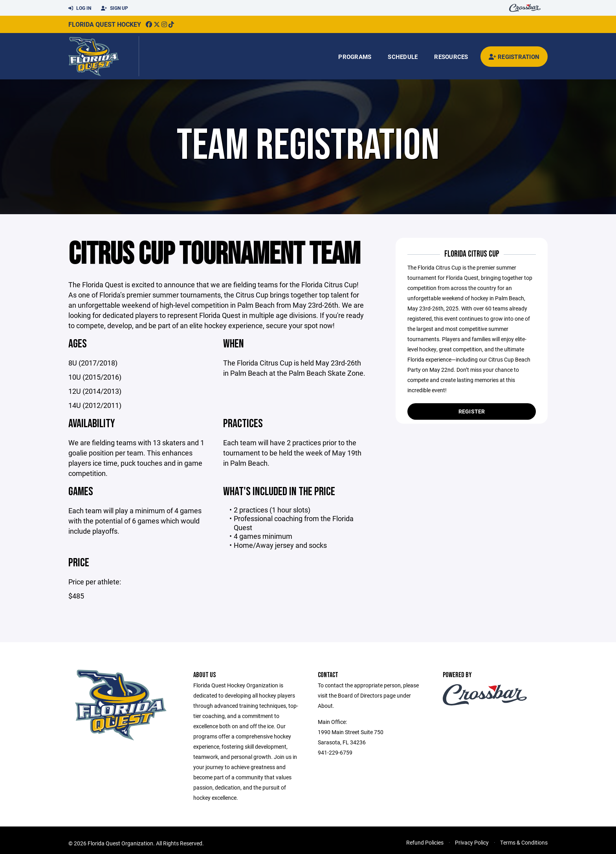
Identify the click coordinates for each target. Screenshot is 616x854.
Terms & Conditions (524, 842)
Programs (355, 57)
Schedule (403, 57)
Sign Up (115, 8)
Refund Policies (425, 842)
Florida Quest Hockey (105, 24)
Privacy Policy (472, 842)
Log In (80, 8)
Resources (451, 57)
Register (472, 411)
